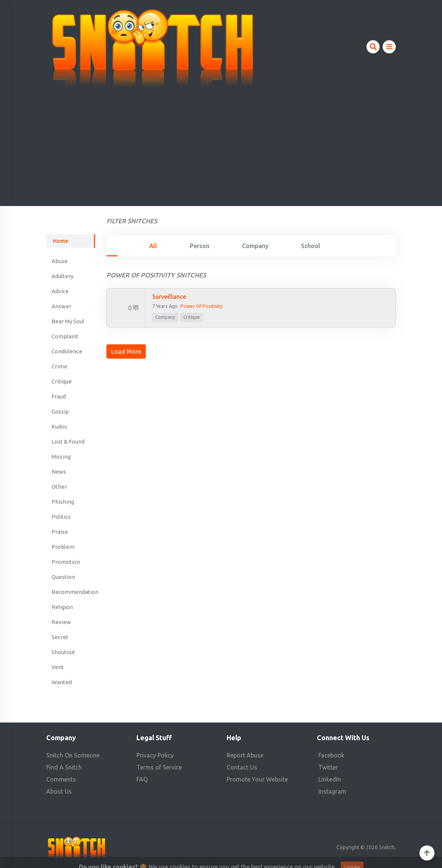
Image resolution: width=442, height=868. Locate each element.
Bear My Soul (68, 321)
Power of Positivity (201, 306)
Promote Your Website (257, 779)
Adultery (62, 276)
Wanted (62, 682)
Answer (61, 306)
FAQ (142, 779)
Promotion (66, 562)
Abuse (60, 261)
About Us (59, 791)
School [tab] (311, 246)
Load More (126, 351)
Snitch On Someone (73, 755)
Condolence (67, 351)
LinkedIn (330, 779)
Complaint (65, 336)
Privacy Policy (155, 755)
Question (63, 577)
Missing (61, 457)
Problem (63, 547)
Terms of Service (159, 767)
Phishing (63, 502)
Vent (58, 667)
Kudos (59, 426)
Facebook (331, 755)
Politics (61, 517)
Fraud (59, 396)
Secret (60, 637)
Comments (61, 779)
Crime (59, 366)
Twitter (328, 767)
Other (59, 487)
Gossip (60, 411)
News (59, 472)
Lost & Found (68, 442)
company (165, 317)
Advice (60, 291)
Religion (62, 607)
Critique (62, 381)
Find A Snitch (64, 767)
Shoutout (63, 652)
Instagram (332, 791)
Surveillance (169, 297)
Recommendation (73, 592)
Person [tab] (200, 246)
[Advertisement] (221, 144)
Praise (60, 532)
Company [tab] (255, 246)
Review (61, 622)
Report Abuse (245, 755)
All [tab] (153, 246)
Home (61, 241)
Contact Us (242, 767)
